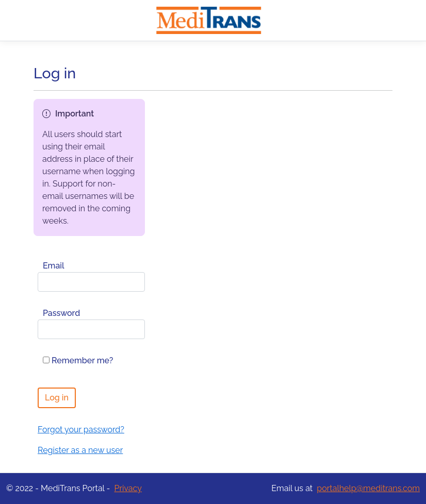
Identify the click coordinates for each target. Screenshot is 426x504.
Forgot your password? (81, 430)
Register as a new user (80, 450)
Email (54, 266)
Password (61, 313)
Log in (57, 398)
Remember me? (78, 360)
